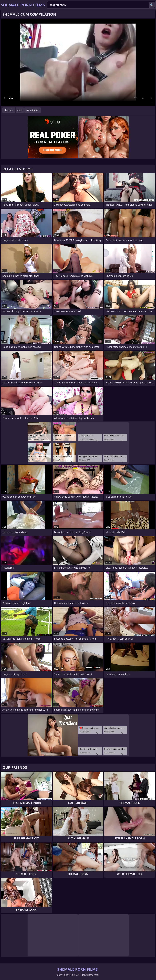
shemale (9, 110)
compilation (33, 110)
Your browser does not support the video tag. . (78, 62)
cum (20, 110)
